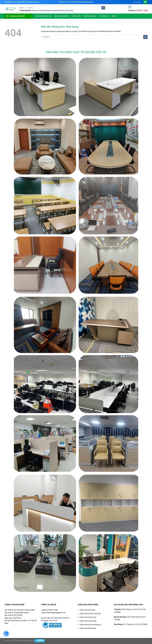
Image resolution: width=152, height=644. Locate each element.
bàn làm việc (69, 11)
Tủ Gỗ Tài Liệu (76, 16)
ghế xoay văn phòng (38, 11)
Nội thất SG (53, 621)
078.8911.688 (141, 11)
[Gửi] (103, 8)
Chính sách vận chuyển (88, 621)
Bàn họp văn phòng (62, 16)
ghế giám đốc (49, 11)
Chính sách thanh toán (88, 617)
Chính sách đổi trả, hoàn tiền (90, 614)
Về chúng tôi (104, 16)
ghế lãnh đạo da (59, 11)
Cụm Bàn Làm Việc (90, 16)
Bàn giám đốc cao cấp (44, 16)
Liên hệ (114, 16)
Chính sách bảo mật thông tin (91, 625)
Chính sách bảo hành (87, 610)
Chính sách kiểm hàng (88, 628)
